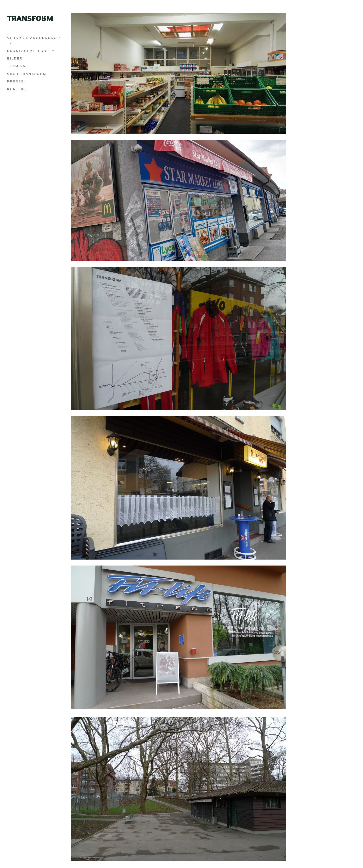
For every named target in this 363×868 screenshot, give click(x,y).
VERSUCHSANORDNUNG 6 (34, 38)
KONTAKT (17, 89)
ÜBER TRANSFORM (27, 74)
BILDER (15, 58)
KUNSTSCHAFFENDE (28, 51)
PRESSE (16, 81)
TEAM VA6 (18, 66)
